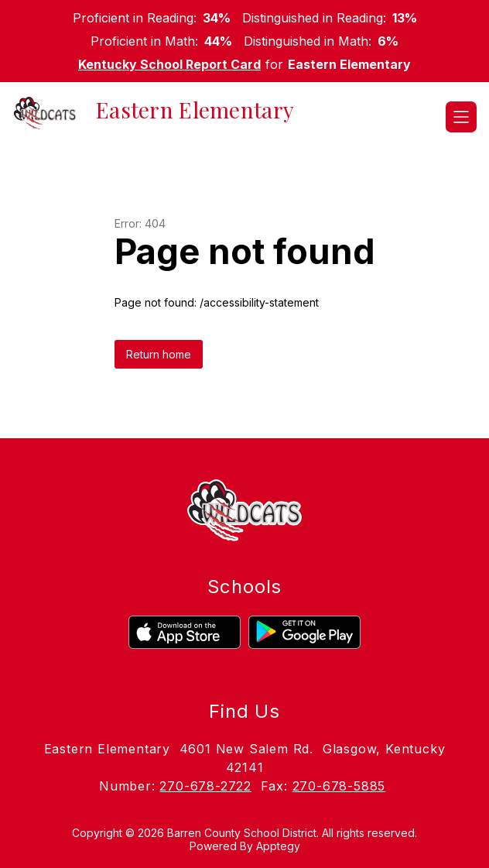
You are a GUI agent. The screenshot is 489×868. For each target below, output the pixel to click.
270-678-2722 (205, 786)
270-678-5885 (339, 786)
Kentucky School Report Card (169, 64)
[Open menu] (461, 117)
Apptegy (278, 846)
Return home (159, 354)
